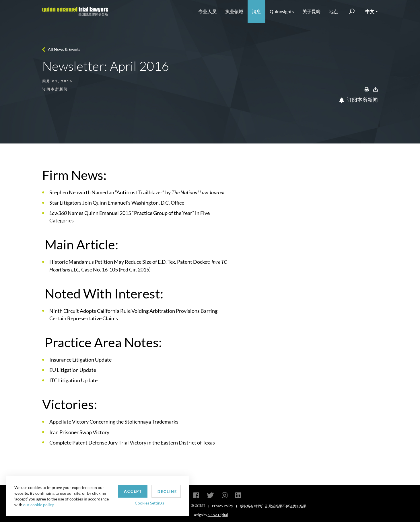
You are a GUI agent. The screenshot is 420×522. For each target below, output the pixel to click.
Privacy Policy (222, 506)
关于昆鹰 (312, 11)
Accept (133, 491)
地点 (334, 11)
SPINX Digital (218, 515)
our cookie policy (38, 505)
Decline (167, 492)
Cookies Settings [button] (149, 503)
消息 (256, 11)
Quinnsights (282, 11)
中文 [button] (370, 11)
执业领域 (234, 11)
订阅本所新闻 (359, 100)
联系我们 (198, 505)
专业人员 (207, 11)
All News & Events (64, 49)
